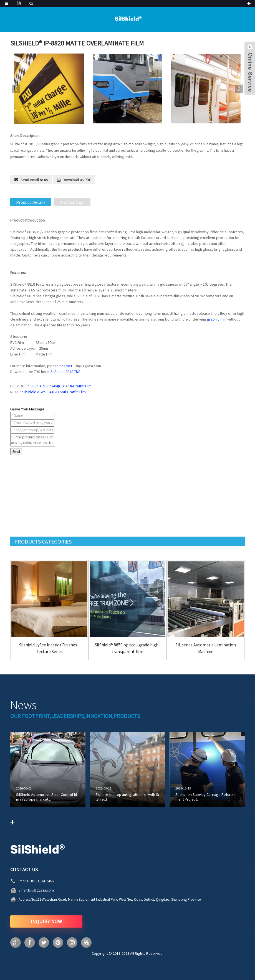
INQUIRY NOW (46, 921)
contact (66, 366)
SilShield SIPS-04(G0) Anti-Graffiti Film (61, 386)
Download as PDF (77, 180)
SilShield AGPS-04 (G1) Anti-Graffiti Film (54, 392)
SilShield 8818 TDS (65, 372)
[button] (239, 89)
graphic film (217, 319)
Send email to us (34, 180)
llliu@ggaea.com (41, 890)
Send (16, 452)
